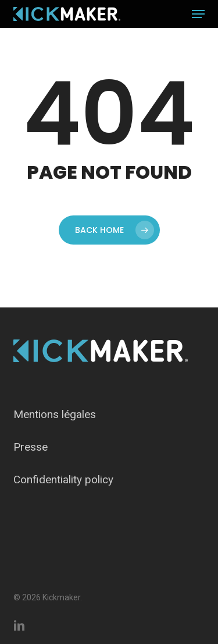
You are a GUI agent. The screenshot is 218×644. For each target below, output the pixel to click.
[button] (198, 14)
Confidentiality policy (63, 480)
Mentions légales (55, 414)
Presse (31, 447)
